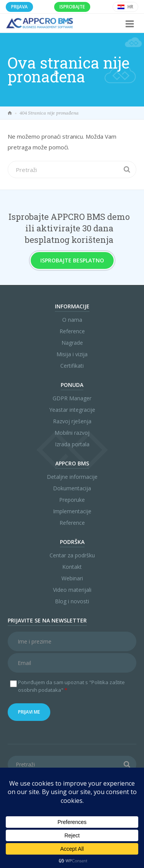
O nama (72, 320)
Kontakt (72, 567)
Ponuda (72, 385)
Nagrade (72, 343)
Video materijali (72, 590)
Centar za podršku (72, 555)
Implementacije (72, 511)
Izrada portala (72, 444)
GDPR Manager (72, 398)
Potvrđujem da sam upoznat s (71, 686)
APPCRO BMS (72, 463)
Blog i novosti (72, 601)
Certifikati (72, 366)
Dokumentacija (72, 488)
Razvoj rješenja (72, 421)
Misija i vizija (72, 354)
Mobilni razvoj (72, 433)
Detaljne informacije (72, 477)
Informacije (72, 306)
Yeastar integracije (72, 410)
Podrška (72, 542)
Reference (72, 331)
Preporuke (72, 500)
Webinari (72, 578)
